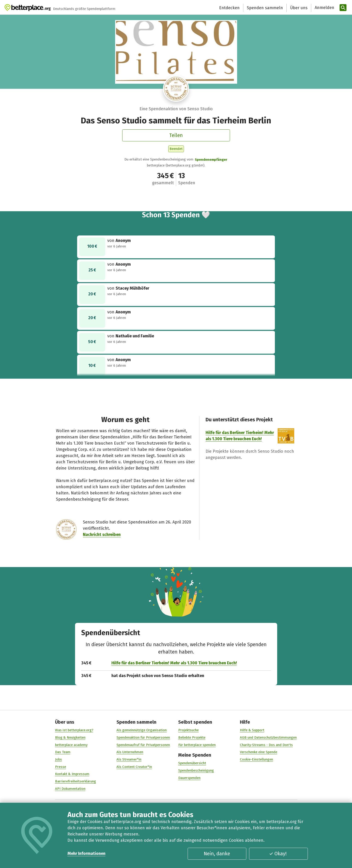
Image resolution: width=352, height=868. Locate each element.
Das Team (63, 752)
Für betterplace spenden (197, 745)
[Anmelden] (324, 8)
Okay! (278, 854)
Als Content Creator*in (134, 767)
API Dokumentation (70, 789)
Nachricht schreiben (102, 535)
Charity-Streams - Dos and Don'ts (266, 745)
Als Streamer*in (129, 759)
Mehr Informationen (86, 853)
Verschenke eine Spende (258, 752)
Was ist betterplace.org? (74, 730)
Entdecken (229, 8)
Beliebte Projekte (192, 737)
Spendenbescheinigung (196, 770)
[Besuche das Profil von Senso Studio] (176, 89)
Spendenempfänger (211, 160)
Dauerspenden (189, 778)
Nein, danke (217, 854)
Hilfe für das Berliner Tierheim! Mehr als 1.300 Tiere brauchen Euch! (174, 663)
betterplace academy (71, 745)
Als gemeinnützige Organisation (142, 730)
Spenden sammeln (265, 8)
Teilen (176, 135)
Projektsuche (188, 730)
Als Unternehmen (130, 752)
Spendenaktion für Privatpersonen (143, 737)
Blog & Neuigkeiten (70, 737)
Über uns (299, 8)
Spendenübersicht (192, 763)
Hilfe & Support (252, 730)
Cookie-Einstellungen (256, 759)
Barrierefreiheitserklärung (75, 781)
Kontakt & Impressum (72, 774)
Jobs (58, 759)
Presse (60, 767)
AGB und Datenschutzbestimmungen (268, 737)
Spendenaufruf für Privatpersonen (143, 745)
